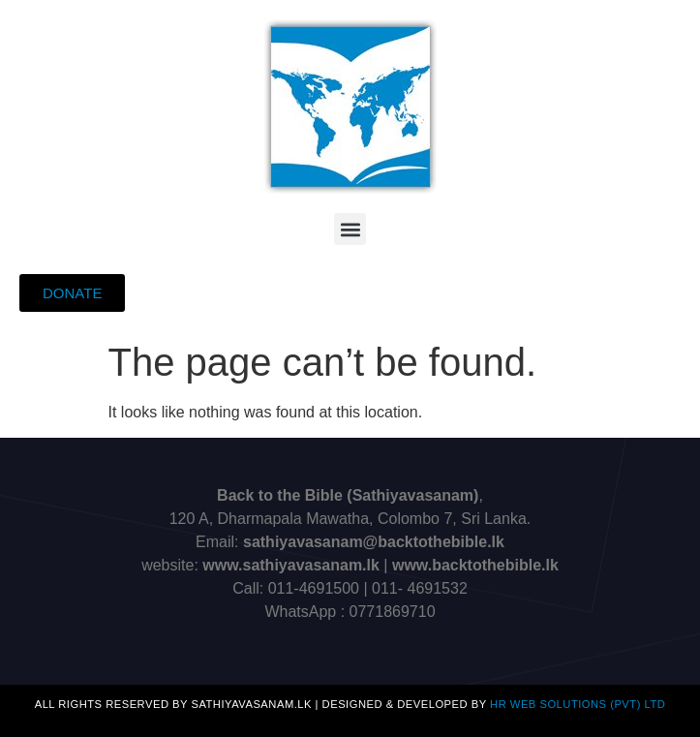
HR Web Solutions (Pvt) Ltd (578, 704)
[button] (350, 229)
